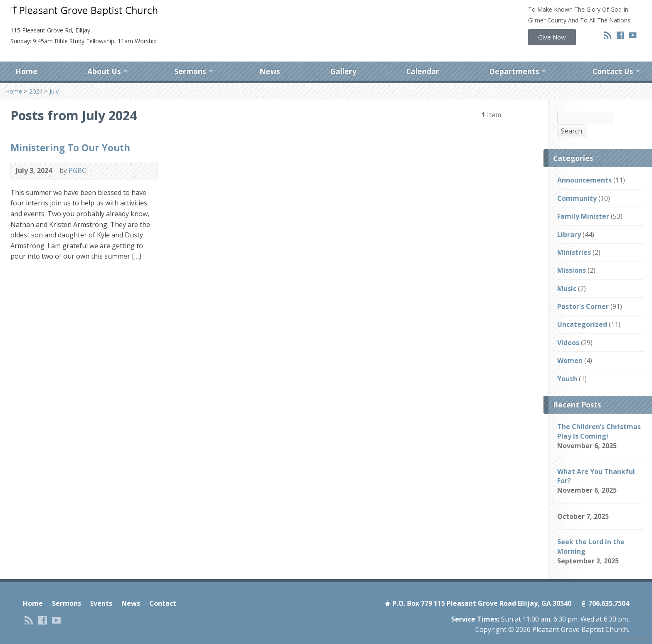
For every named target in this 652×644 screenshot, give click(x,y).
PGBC (77, 156)
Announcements (584, 166)
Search (572, 117)
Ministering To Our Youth (70, 133)
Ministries (574, 238)
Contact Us (613, 57)
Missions (572, 256)
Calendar (423, 57)
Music (567, 274)
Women (570, 346)
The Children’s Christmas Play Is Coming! (599, 417)
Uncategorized (582, 310)
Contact (163, 589)
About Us (104, 57)
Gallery (343, 57)
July (54, 77)
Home (26, 57)
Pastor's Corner (583, 292)
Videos (568, 328)
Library (569, 220)
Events (101, 589)
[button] (552, 37)
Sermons (190, 57)
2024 (36, 77)
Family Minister (583, 202)
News (270, 57)
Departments (514, 57)
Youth (567, 364)
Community (577, 184)
